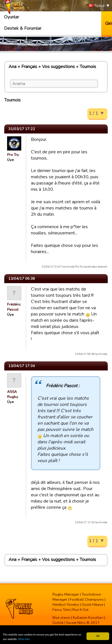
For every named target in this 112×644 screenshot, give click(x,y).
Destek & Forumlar (23, 28)
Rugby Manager (66, 594)
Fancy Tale (61, 610)
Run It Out (80, 610)
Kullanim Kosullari (88, 618)
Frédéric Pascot (14, 307)
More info (24, 639)
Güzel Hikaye (92, 605)
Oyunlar (11, 17)
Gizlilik (58, 623)
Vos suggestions (58, 67)
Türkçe (97, 6)
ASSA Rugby (13, 394)
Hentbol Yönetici (66, 605)
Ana (12, 67)
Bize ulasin (61, 618)
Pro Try (13, 155)
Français (29, 67)
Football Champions (87, 599)
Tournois (88, 67)
